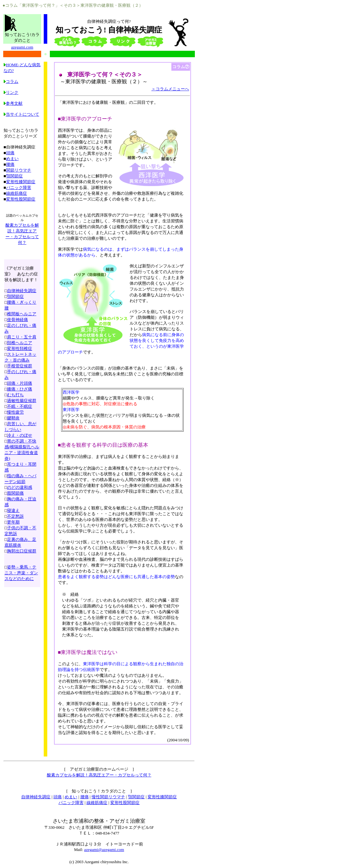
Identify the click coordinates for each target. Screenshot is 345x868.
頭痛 (10, 153)
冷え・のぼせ (20, 435)
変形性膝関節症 (21, 182)
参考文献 (13, 103)
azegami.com (22, 47)
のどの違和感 (20, 487)
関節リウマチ (19, 170)
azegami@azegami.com (104, 850)
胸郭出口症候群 (22, 551)
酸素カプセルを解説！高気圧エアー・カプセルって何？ (99, 775)
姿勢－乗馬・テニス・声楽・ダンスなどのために (21, 573)
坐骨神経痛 (18, 320)
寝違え (13, 510)
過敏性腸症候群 (22, 401)
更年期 (13, 522)
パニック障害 (19, 188)
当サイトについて (21, 114)
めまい (12, 159)
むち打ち (15, 395)
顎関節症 (14, 176)
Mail (78, 850)
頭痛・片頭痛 (20, 383)
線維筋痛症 (17, 193)
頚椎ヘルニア (20, 343)
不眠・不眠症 (20, 406)
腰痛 (10, 164)
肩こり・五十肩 (22, 337)
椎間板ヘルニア (22, 314)
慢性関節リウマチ (108, 797)
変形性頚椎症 (20, 349)
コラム (11, 81)
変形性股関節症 (21, 199)
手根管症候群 (20, 366)
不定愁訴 (15, 516)
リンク (11, 92)
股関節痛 (15, 493)
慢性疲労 (15, 412)
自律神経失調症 (22, 291)
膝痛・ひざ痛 (20, 389)
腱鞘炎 (13, 418)
